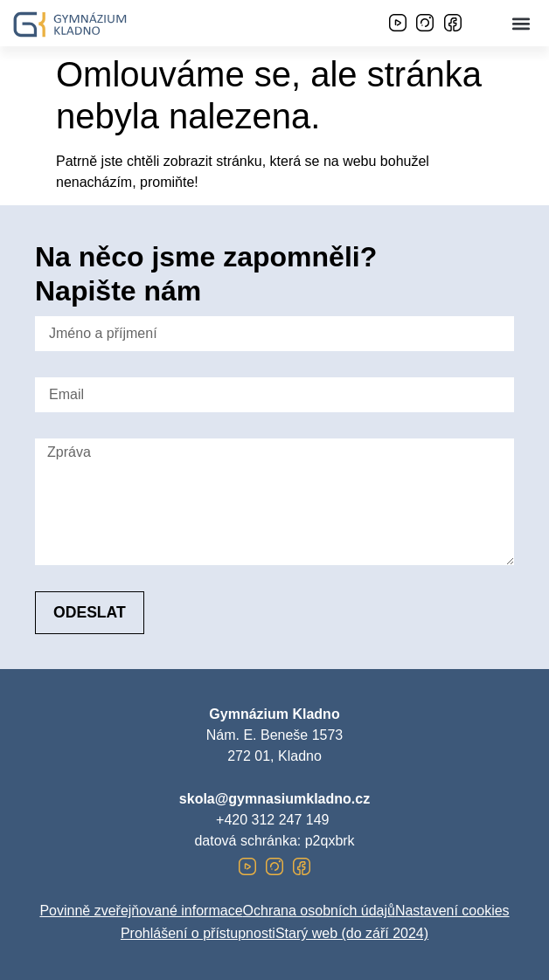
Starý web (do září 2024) (352, 933)
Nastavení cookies (452, 911)
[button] (521, 23)
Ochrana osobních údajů (319, 911)
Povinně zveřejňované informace (141, 911)
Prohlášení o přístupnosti (198, 933)
